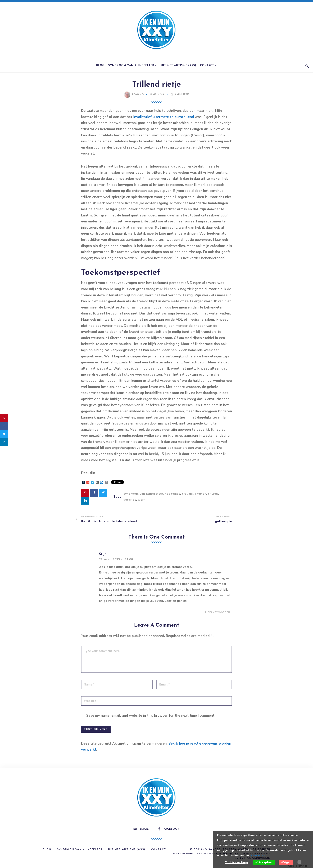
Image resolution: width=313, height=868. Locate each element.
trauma (187, 494)
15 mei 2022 (157, 95)
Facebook (172, 829)
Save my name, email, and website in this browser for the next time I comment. (151, 716)
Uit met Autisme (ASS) (179, 65)
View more (258, 855)
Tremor (200, 494)
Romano (138, 95)
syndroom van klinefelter (143, 494)
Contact (207, 65)
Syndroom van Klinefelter (131, 65)
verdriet (130, 500)
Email (144, 829)
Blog (100, 65)
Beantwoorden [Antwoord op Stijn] (219, 612)
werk (142, 500)
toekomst (173, 494)
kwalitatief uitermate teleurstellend (164, 117)
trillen (213, 494)
